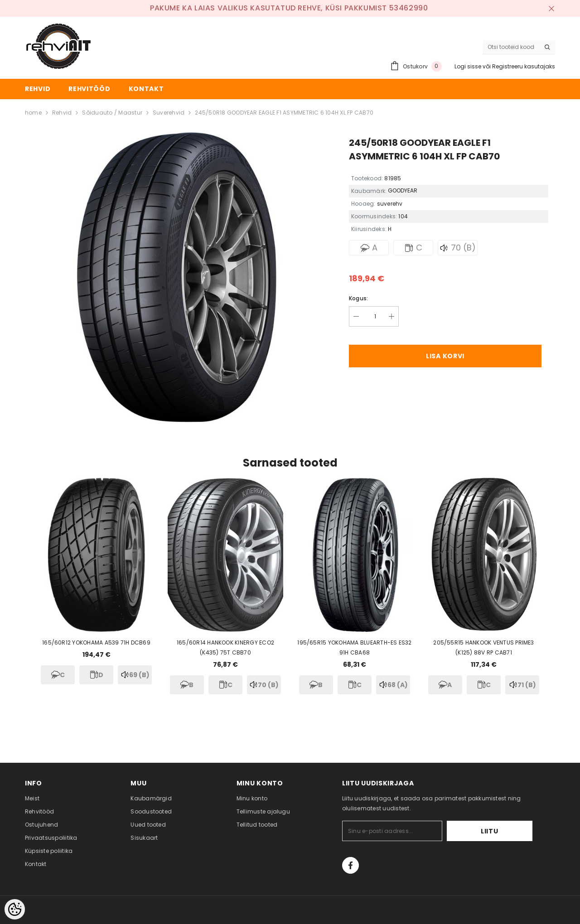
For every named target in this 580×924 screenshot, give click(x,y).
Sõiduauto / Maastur (112, 113)
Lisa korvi (445, 356)
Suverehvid (169, 113)
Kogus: (358, 298)
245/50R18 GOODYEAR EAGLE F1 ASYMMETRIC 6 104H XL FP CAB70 (284, 113)
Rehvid (62, 113)
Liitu (505, 831)
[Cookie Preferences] (15, 909)
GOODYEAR (403, 190)
